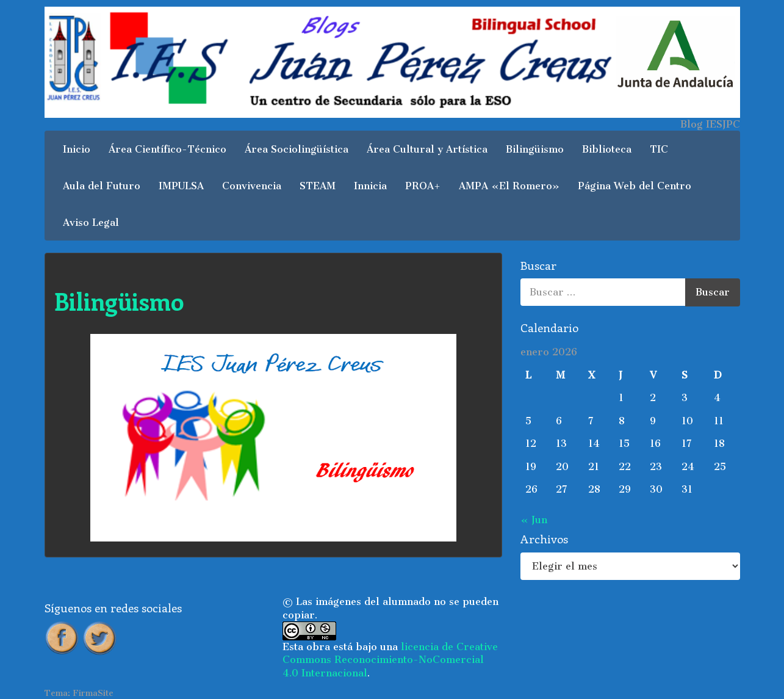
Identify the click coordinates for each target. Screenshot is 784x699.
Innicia (370, 186)
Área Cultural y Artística (427, 149)
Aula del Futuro (102, 186)
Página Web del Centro (635, 186)
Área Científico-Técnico (167, 149)
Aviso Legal (91, 223)
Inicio (77, 149)
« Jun (534, 520)
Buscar (713, 292)
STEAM (318, 186)
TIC (659, 149)
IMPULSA (181, 186)
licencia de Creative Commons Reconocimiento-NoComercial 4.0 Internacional (390, 660)
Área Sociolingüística (297, 149)
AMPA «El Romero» (509, 186)
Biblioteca (607, 149)
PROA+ (423, 186)
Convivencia (252, 186)
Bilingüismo (535, 149)
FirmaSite (93, 693)
